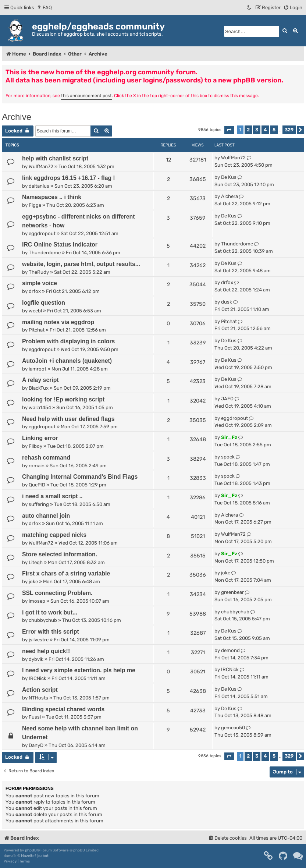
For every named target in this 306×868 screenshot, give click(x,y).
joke (33, 582)
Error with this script (51, 632)
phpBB (31, 850)
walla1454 (40, 408)
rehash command (46, 458)
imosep (37, 601)
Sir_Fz (229, 437)
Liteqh (36, 562)
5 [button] (274, 130)
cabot (43, 856)
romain (37, 466)
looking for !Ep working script (63, 399)
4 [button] (265, 130)
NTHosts (38, 698)
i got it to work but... (50, 612)
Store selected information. (60, 554)
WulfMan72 (41, 166)
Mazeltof (29, 856)
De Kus (229, 177)
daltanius (39, 186)
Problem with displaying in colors (68, 341)
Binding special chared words (63, 709)
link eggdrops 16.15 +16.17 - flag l (68, 178)
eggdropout (42, 233)
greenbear (232, 592)
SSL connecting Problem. (57, 593)
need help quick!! (46, 651)
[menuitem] (44, 8)
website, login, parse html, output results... (81, 264)
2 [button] (248, 130)
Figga (35, 205)
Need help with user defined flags (68, 419)
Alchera (230, 196)
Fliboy (35, 446)
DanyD (36, 745)
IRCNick (38, 678)
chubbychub (43, 620)
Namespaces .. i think (52, 197)
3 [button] (257, 130)
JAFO (227, 399)
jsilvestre (39, 640)
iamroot (38, 369)
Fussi (35, 717)
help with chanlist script (55, 158)
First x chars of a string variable (66, 573)
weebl (35, 311)
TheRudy (39, 272)
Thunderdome (45, 253)
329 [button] (289, 130)
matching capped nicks (54, 535)
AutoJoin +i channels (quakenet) (67, 361)
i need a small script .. (52, 496)
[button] (229, 130)
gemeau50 (233, 728)
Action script (40, 690)
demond (230, 650)
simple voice (40, 283)
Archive (17, 117)
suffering (39, 504)
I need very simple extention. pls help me (79, 670)
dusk (227, 302)
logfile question (44, 303)
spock (228, 457)
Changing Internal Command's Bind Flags (80, 477)
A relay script (40, 380)
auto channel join (46, 516)
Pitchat (37, 330)
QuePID (37, 485)
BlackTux (39, 388)
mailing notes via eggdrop (58, 322)
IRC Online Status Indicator (60, 245)
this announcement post (86, 96)
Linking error (40, 438)
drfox (35, 291)
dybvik (36, 659)
